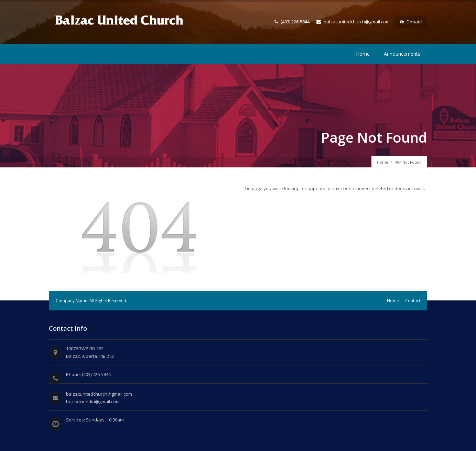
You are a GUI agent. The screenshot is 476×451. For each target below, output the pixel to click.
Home (363, 54)
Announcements (402, 54)
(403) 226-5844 (292, 22)
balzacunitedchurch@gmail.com (353, 22)
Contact (413, 301)
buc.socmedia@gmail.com (93, 401)
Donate (411, 22)
